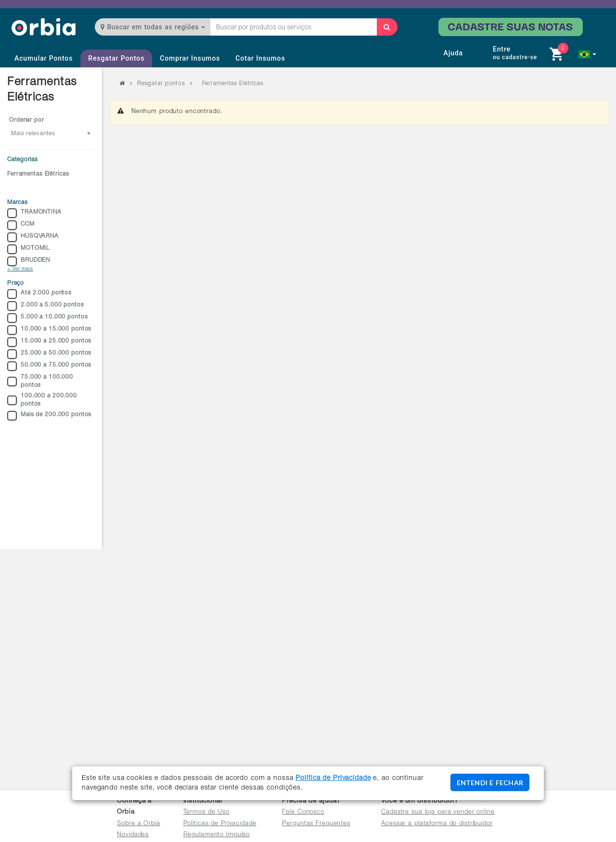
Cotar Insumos (260, 58)
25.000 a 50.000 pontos (49, 354)
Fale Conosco (303, 812)
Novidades (133, 835)
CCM (21, 225)
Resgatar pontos (161, 84)
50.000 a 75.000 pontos (49, 366)
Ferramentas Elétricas (38, 174)
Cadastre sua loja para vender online (438, 812)
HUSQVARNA (33, 237)
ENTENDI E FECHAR (490, 783)
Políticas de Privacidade (220, 824)
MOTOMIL (28, 249)
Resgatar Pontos (116, 58)
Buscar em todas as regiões (153, 27)
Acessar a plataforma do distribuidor (437, 824)
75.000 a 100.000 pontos (40, 381)
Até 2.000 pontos (39, 294)
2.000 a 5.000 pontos (46, 306)
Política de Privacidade (333, 778)
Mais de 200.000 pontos (49, 416)
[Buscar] (387, 27)
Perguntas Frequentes (316, 824)
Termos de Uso (206, 812)
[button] (587, 54)
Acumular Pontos (44, 58)
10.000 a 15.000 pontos (49, 330)
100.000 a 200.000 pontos (42, 400)
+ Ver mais (20, 269)
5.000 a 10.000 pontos (47, 318)
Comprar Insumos (190, 58)
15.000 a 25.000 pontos (49, 342)
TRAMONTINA (34, 213)
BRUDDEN (29, 261)
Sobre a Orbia (138, 824)
